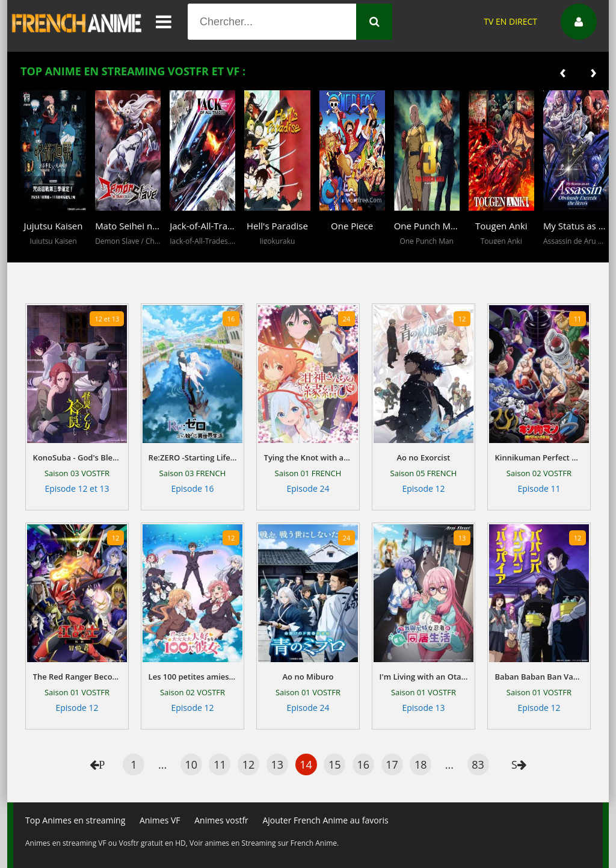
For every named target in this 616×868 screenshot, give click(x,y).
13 (278, 764)
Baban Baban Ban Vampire (539, 677)
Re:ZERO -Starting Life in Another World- (193, 457)
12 (249, 764)
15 (335, 764)
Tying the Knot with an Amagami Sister (308, 457)
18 (421, 764)
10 (191, 764)
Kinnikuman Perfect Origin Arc (539, 457)
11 (220, 764)
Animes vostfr (221, 820)
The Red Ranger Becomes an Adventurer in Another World (77, 677)
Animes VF (160, 820)
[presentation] (563, 71)
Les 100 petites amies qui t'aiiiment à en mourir (193, 677)
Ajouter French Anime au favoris (325, 820)
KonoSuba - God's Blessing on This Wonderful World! (77, 457)
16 (364, 764)
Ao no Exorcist (423, 457)
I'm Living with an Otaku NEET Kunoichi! (424, 677)
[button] (32, 254)
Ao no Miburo (308, 677)
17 (392, 764)
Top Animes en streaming (75, 820)
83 (478, 764)
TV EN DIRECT (510, 21)
